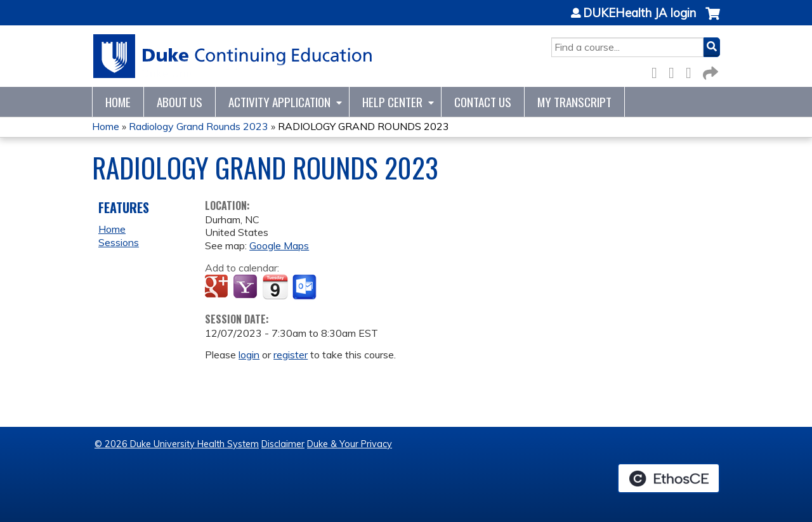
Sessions (119, 242)
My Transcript (574, 102)
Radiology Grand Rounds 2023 (199, 126)
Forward (709, 71)
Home (118, 102)
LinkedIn (692, 71)
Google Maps (279, 245)
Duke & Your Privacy (350, 444)
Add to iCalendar (275, 287)
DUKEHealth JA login (639, 13)
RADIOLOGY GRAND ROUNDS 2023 (363, 126)
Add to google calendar (218, 287)
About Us (180, 102)
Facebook (658, 71)
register (291, 355)
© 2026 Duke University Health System (177, 444)
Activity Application (279, 102)
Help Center (392, 102)
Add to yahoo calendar (246, 287)
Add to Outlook (305, 287)
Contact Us (483, 102)
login (249, 355)
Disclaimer (283, 444)
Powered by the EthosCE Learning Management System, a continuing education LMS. (669, 478)
